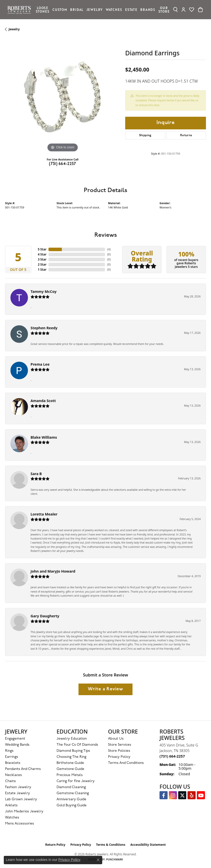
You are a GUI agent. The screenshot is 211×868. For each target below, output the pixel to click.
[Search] (175, 10)
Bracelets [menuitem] (13, 763)
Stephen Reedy (44, 328)
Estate (131, 9)
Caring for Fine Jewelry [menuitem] (76, 781)
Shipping (145, 135)
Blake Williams (44, 437)
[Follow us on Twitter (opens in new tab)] (182, 795)
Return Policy (55, 845)
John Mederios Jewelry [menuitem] (24, 812)
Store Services (120, 745)
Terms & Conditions (111, 845)
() (109, 249)
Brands (148, 9)
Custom (60, 9)
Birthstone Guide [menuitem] (70, 763)
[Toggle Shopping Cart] (200, 10)
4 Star (42, 254)
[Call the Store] (172, 756)
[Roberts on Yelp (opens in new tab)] (192, 795)
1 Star (42, 269)
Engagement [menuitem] (15, 739)
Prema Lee (40, 364)
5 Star (42, 249)
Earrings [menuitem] (12, 757)
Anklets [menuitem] (11, 805)
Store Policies (119, 751)
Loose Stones (43, 9)
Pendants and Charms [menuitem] (23, 769)
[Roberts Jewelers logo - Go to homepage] (20, 10)
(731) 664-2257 (63, 164)
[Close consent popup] (98, 860)
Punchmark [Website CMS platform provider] (115, 859)
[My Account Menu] (184, 10)
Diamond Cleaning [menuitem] (71, 787)
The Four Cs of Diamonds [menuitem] (77, 745)
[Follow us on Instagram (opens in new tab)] (173, 795)
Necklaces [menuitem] (14, 775)
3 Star (42, 259)
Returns (186, 135)
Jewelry (95, 9)
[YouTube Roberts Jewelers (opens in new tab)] (201, 795)
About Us (116, 739)
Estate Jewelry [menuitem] (18, 793)
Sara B (36, 474)
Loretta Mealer (44, 514)
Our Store (164, 9)
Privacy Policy (119, 757)
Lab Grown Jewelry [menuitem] (21, 799)
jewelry (14, 29)
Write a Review (105, 689)
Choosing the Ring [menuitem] (71, 757)
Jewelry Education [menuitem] (72, 739)
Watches (114, 9)
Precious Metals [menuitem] (70, 775)
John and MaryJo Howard (53, 571)
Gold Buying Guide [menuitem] (72, 805)
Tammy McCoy (44, 291)
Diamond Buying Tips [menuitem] (73, 751)
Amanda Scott (43, 401)
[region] (63, 96)
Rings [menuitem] (9, 751)
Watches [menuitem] (12, 818)
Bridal (77, 9)
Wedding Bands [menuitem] (17, 745)
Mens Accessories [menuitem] (20, 824)
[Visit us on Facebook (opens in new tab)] (164, 795)
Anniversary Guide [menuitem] (71, 799)
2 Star (42, 264)
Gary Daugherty (45, 616)
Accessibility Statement (148, 845)
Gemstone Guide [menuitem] (70, 769)
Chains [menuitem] (10, 781)
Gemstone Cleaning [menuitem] (73, 793)
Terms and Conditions (126, 763)
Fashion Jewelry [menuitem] (18, 787)
